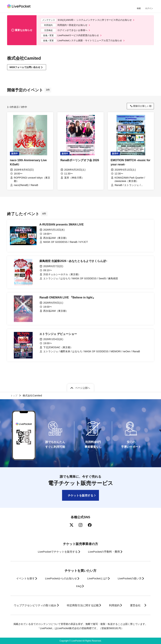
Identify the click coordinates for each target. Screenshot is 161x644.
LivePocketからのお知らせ (77, 571)
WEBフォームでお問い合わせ (27, 70)
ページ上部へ (83, 379)
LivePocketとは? (117, 571)
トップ (14, 388)
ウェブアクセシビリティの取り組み (43, 598)
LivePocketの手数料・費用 (105, 544)
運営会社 (78, 605)
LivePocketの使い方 (69, 578)
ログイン (149, 8)
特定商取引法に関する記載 (95, 598)
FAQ (97, 578)
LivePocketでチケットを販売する (55, 544)
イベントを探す (38, 571)
